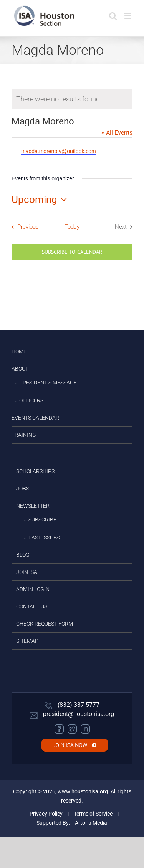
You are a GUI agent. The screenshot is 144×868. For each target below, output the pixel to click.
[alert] (72, 99)
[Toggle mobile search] (113, 16)
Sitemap (27, 641)
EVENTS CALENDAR (35, 418)
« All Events (117, 133)
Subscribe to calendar (72, 252)
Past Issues (44, 538)
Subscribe (42, 520)
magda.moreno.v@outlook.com (59, 151)
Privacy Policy (46, 814)
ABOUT (20, 369)
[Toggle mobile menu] (128, 16)
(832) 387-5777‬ (72, 705)
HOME (19, 351)
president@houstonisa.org (72, 714)
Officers (31, 400)
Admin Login (33, 589)
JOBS (23, 489)
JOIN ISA (27, 572)
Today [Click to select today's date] (72, 227)
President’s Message (48, 383)
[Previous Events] (23, 227)
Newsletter (33, 506)
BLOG (23, 555)
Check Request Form (45, 624)
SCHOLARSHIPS (35, 471)
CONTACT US (32, 606)
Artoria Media (91, 823)
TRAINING (24, 435)
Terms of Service (93, 814)
